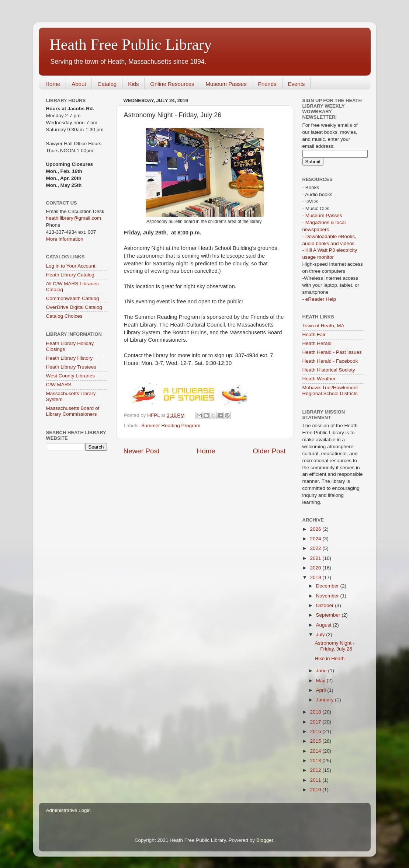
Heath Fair (314, 334)
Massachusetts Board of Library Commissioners (73, 411)
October (326, 605)
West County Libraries (71, 376)
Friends (267, 84)
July (321, 635)
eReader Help (321, 299)
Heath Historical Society (329, 370)
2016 (316, 731)
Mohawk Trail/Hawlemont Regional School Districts (330, 391)
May (321, 681)
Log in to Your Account (71, 266)
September (329, 615)
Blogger (265, 840)
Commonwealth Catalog (73, 298)
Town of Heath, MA (323, 326)
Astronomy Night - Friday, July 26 (335, 646)
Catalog (107, 84)
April (322, 690)
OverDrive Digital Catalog (74, 307)
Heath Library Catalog (70, 275)
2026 (316, 529)
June (322, 671)
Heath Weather (319, 379)
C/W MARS (59, 385)
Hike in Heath (330, 658)
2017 (316, 722)
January (326, 700)
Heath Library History (70, 358)
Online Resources (172, 84)
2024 (316, 539)
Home (53, 84)
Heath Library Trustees (71, 367)
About (79, 84)
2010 (316, 790)
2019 (316, 577)
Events (297, 84)
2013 (316, 761)
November (328, 596)
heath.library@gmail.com (74, 218)
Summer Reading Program (171, 426)
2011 (316, 780)
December (328, 586)
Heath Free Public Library (131, 45)
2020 (316, 568)
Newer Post (142, 451)
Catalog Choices (64, 316)
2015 (316, 741)
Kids (133, 84)
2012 (316, 770)
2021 (316, 558)
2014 (316, 751)
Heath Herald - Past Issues (332, 352)
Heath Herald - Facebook (330, 361)
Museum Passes (226, 84)
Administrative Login (69, 810)
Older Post (269, 451)
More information (65, 239)
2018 (316, 712)
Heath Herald (317, 343)
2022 (316, 548)
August (325, 625)
